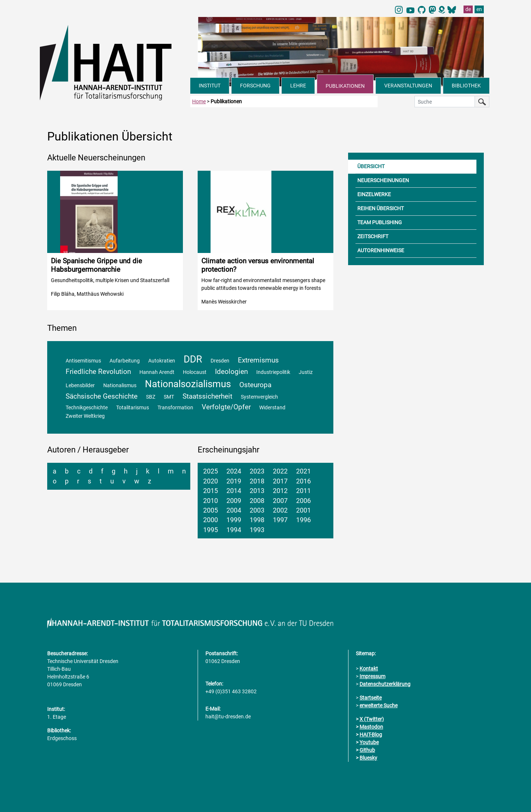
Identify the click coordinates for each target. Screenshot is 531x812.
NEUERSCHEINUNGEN (383, 180)
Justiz (306, 372)
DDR (193, 359)
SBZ (151, 397)
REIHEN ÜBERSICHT (381, 208)
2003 (257, 510)
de (468, 9)
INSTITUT (210, 86)
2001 (303, 510)
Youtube (369, 742)
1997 (280, 520)
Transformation (175, 408)
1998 (257, 520)
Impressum (372, 676)
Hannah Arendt (157, 372)
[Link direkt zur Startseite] (115, 62)
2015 (211, 491)
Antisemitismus (83, 361)
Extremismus (258, 360)
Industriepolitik (273, 372)
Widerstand (272, 408)
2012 (280, 491)
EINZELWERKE (374, 194)
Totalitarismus (133, 408)
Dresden (220, 361)
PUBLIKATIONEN (345, 86)
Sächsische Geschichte (102, 396)
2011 (303, 491)
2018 (257, 481)
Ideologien (231, 372)
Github (367, 750)
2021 (303, 471)
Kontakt (369, 669)
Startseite (371, 698)
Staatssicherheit (207, 396)
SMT (169, 397)
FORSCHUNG (255, 86)
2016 (303, 481)
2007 (280, 501)
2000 (211, 520)
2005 (211, 510)
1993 (257, 530)
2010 (211, 501)
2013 (257, 491)
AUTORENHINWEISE (381, 250)
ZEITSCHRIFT (373, 236)
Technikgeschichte (87, 408)
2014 (234, 491)
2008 (257, 501)
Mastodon (371, 727)
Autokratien (162, 361)
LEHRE (298, 86)
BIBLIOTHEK (466, 86)
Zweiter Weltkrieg (85, 416)
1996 (303, 520)
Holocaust (195, 372)
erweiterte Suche (379, 705)
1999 (234, 520)
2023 (257, 471)
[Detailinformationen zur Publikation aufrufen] (115, 240)
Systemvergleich (259, 397)
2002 (280, 510)
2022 (280, 471)
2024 (234, 471)
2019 (234, 481)
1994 (234, 530)
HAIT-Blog (371, 735)
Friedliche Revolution (98, 372)
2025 (211, 471)
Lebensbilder (80, 386)
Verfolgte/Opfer (226, 407)
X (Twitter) (372, 719)
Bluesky (368, 758)
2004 (234, 510)
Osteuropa (255, 385)
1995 (211, 530)
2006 (303, 501)
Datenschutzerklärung (385, 684)
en (479, 9)
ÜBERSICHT (371, 166)
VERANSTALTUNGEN (408, 86)
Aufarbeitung (125, 361)
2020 (211, 481)
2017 (280, 481)
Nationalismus (120, 386)
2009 (234, 501)
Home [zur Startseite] (199, 101)
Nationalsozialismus (188, 384)
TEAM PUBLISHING (380, 222)
